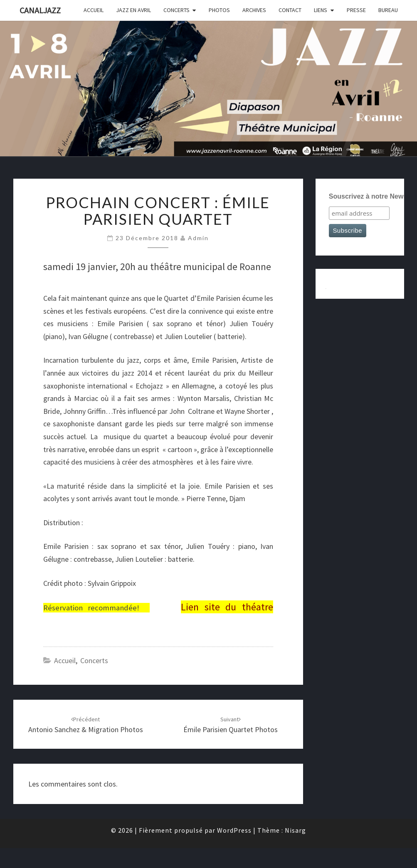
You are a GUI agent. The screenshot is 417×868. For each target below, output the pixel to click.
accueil (94, 10)
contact (290, 10)
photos (219, 10)
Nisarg (295, 830)
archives (254, 10)
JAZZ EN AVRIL (133, 10)
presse (356, 10)
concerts (176, 10)
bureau (388, 10)
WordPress (234, 830)
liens (321, 10)
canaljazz (40, 10)
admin (198, 238)
